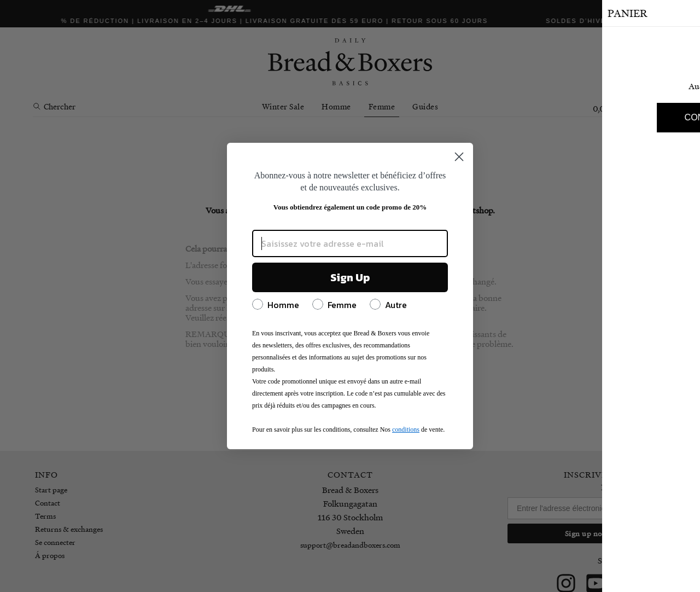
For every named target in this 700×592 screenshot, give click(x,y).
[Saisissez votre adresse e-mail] (350, 243)
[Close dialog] (459, 157)
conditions (406, 430)
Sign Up (350, 277)
